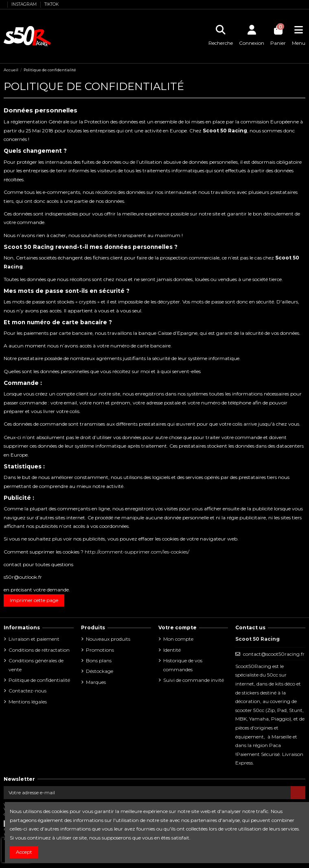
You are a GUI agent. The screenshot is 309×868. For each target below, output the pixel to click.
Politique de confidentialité (39, 680)
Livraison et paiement (34, 639)
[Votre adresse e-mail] (147, 793)
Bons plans (99, 660)
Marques (96, 682)
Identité (172, 650)
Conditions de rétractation (39, 650)
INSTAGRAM (25, 4)
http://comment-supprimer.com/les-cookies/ (137, 552)
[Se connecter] (252, 36)
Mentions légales (28, 702)
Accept (24, 852)
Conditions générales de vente (36, 665)
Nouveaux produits (108, 639)
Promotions (100, 650)
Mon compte (178, 639)
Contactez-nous (27, 691)
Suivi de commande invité (194, 680)
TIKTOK (51, 4)
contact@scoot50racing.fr (274, 654)
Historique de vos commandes (183, 665)
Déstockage (100, 671)
